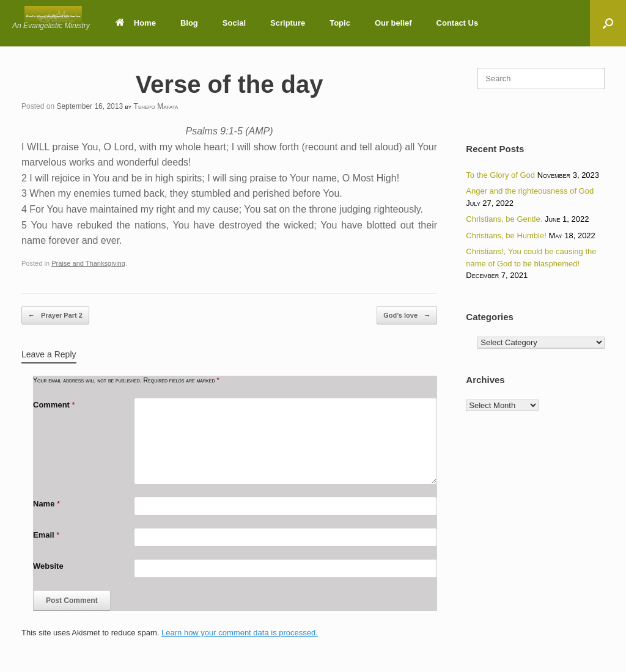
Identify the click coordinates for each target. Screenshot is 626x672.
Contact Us (458, 23)
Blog (189, 23)
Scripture (288, 23)
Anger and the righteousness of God (530, 191)
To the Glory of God (500, 175)
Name (46, 504)
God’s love (407, 316)
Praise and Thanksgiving (88, 263)
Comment (54, 405)
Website (48, 566)
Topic (340, 23)
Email (46, 535)
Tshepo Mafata (156, 106)
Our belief (393, 23)
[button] (608, 23)
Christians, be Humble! (506, 236)
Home (136, 23)
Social (234, 23)
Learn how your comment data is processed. (240, 633)
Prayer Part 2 (55, 316)
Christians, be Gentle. (504, 219)
